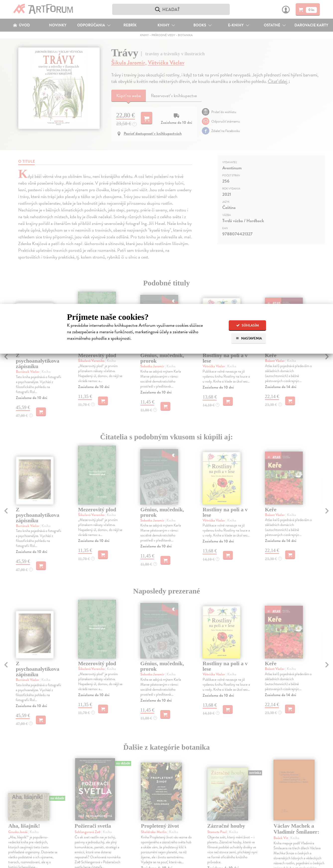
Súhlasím (248, 325)
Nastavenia (249, 338)
